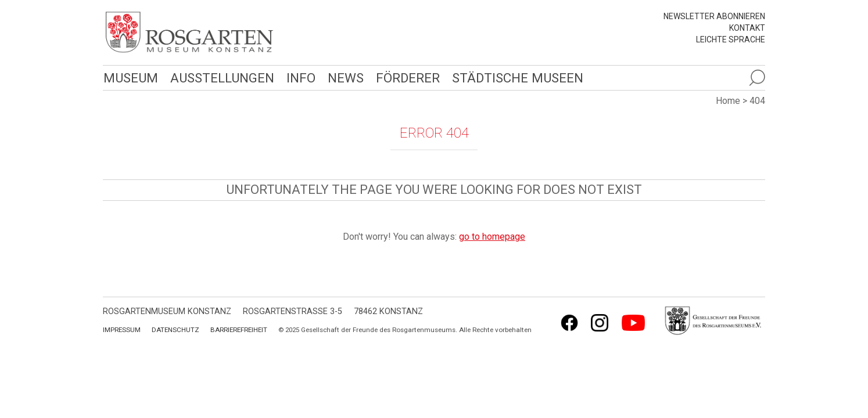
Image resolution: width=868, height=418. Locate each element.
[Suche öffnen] (757, 78)
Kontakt (747, 28)
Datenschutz (175, 330)
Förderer (405, 78)
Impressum (122, 330)
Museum (130, 78)
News (343, 78)
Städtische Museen (514, 78)
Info (298, 78)
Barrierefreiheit (239, 330)
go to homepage (492, 237)
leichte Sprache (731, 39)
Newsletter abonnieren (714, 16)
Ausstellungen (220, 78)
